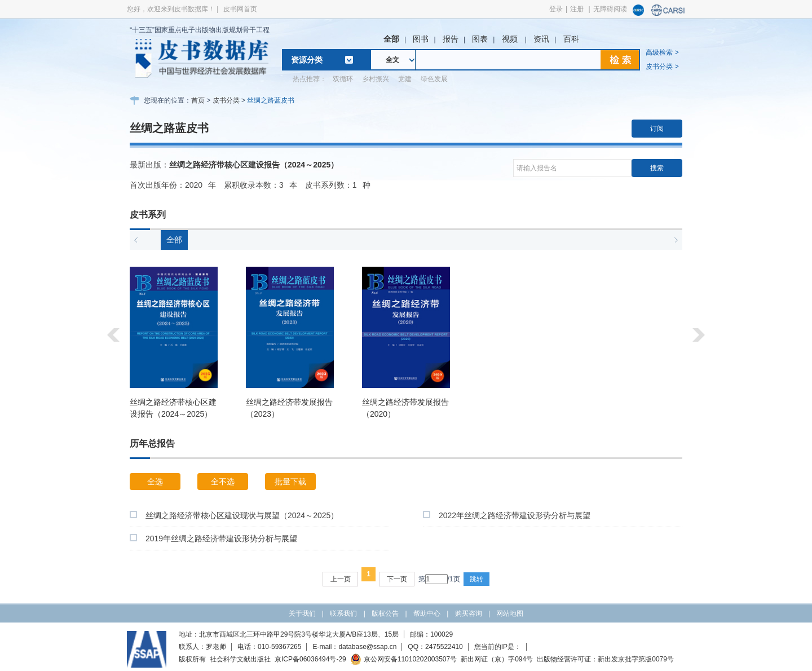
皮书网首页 (240, 9)
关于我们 (302, 613)
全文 (392, 60)
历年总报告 (152, 443)
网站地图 (510, 613)
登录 (556, 9)
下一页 (397, 579)
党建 (405, 79)
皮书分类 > (662, 67)
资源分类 (307, 60)
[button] (136, 240)
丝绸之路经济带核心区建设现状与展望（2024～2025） (242, 515)
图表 (480, 39)
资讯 (541, 39)
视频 (511, 39)
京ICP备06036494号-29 (310, 659)
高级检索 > (662, 52)
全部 (391, 39)
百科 (571, 39)
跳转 (476, 579)
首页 (198, 100)
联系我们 (343, 613)
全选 (155, 482)
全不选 (223, 482)
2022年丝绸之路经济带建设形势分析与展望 (515, 515)
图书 (421, 39)
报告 (451, 39)
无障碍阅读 (610, 9)
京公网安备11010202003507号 (403, 659)
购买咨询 (469, 613)
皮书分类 (226, 100)
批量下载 (290, 482)
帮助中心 (427, 613)
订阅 (657, 129)
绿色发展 (434, 79)
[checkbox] (133, 515)
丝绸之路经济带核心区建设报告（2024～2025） (254, 165)
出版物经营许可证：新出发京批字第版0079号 (605, 659)
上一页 (341, 579)
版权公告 (385, 613)
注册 (577, 9)
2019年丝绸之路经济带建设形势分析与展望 (221, 538)
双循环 (343, 79)
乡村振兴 (376, 79)
